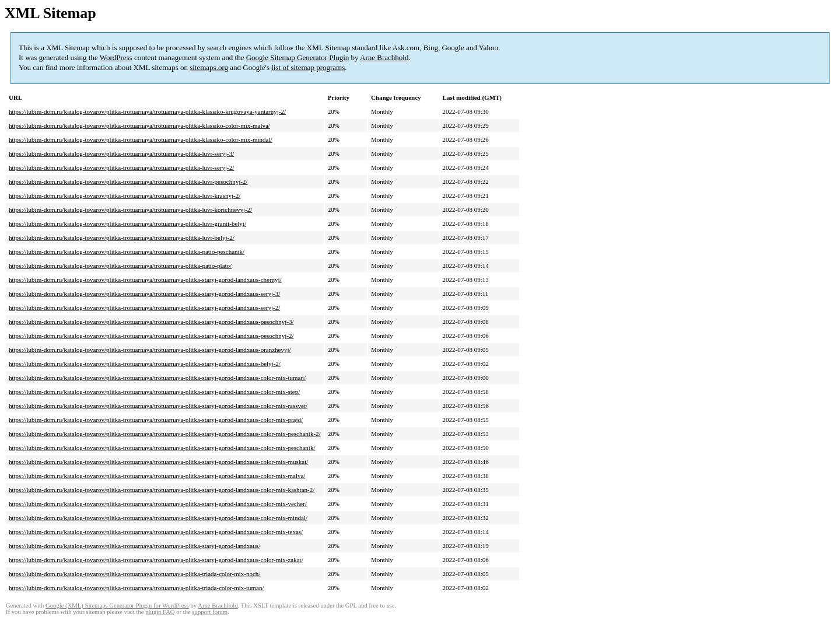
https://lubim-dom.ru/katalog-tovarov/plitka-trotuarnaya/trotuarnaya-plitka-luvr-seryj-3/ (121, 153)
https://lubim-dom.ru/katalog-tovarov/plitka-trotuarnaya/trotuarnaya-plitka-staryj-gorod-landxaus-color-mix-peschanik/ (162, 448)
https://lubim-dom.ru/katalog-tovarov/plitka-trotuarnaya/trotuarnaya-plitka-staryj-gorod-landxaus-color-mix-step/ (154, 392)
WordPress (116, 57)
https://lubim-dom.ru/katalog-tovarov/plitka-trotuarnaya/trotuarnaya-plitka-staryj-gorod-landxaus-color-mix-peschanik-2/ (165, 434)
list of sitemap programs (308, 67)
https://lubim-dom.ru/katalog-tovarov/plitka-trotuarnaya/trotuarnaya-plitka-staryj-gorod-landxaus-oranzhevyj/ (150, 350)
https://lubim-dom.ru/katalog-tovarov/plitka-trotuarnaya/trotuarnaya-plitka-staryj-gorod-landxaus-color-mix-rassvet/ (158, 406)
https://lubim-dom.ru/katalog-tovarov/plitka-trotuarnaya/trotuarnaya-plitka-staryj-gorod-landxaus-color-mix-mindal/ (158, 518)
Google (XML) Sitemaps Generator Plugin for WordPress (117, 606)
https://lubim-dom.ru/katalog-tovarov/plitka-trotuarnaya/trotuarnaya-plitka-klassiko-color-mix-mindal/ (141, 139)
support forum (210, 612)
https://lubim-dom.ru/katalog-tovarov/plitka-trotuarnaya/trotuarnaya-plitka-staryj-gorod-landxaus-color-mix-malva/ (157, 476)
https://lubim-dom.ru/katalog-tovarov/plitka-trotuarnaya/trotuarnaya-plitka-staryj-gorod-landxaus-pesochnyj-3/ (151, 322)
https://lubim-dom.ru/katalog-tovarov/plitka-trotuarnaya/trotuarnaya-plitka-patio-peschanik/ (127, 252)
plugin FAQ (160, 612)
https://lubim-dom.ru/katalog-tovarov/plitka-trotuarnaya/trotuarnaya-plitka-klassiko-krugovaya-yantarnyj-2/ (147, 111)
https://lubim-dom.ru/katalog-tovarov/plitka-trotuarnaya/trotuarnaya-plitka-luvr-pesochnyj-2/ (128, 182)
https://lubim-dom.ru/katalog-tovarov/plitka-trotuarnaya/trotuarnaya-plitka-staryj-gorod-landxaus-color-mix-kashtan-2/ (162, 490)
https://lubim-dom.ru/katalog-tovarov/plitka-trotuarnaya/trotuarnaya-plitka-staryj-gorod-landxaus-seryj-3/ (144, 294)
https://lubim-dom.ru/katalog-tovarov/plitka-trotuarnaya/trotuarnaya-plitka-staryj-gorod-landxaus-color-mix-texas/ (156, 532)
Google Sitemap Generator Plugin (298, 57)
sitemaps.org (209, 67)
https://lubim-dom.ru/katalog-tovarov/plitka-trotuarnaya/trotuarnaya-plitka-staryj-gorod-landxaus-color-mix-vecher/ (158, 504)
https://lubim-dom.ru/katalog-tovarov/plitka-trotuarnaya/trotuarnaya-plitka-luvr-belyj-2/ (122, 238)
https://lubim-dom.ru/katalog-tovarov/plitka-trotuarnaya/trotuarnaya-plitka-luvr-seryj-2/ (121, 168)
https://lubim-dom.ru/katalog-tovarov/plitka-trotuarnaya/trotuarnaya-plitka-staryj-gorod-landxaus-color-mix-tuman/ (157, 378)
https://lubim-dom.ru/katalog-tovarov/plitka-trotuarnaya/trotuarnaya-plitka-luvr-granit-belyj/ (127, 224)
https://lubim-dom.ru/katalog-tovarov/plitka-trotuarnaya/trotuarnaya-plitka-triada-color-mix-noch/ (134, 574)
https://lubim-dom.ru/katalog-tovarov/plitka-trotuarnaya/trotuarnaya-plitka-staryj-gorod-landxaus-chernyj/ (145, 280)
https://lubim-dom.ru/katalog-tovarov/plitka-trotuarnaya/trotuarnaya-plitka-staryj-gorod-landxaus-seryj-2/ (144, 308)
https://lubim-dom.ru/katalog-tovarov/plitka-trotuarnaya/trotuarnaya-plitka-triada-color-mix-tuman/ (136, 588)
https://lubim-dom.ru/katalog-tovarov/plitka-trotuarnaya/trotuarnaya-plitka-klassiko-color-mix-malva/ (139, 125)
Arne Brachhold (384, 57)
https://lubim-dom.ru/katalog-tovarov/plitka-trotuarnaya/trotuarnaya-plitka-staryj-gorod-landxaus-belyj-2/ (145, 364)
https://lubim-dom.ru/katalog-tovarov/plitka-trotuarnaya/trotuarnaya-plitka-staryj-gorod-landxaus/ (134, 546)
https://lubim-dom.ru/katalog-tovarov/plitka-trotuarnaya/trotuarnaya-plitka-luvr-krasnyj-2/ (125, 196)
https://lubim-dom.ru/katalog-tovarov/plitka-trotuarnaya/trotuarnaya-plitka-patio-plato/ (120, 266)
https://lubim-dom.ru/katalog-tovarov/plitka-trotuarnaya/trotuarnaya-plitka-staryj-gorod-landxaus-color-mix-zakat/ (156, 560)
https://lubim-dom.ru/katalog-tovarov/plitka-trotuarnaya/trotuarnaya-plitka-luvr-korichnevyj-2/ (130, 210)
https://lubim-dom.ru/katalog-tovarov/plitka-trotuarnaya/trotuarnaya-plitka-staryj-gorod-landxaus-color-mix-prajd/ (156, 420)
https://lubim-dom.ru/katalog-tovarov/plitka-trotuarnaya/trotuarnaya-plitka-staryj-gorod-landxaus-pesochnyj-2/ (151, 336)
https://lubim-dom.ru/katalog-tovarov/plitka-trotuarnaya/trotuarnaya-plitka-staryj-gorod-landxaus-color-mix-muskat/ (158, 462)
